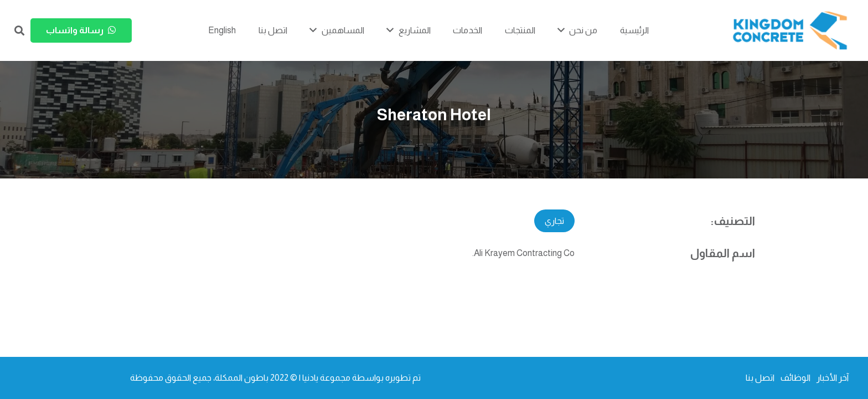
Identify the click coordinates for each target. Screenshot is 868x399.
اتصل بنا (760, 378)
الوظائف (795, 378)
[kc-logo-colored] (790, 30)
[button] (19, 31)
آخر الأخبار (833, 378)
